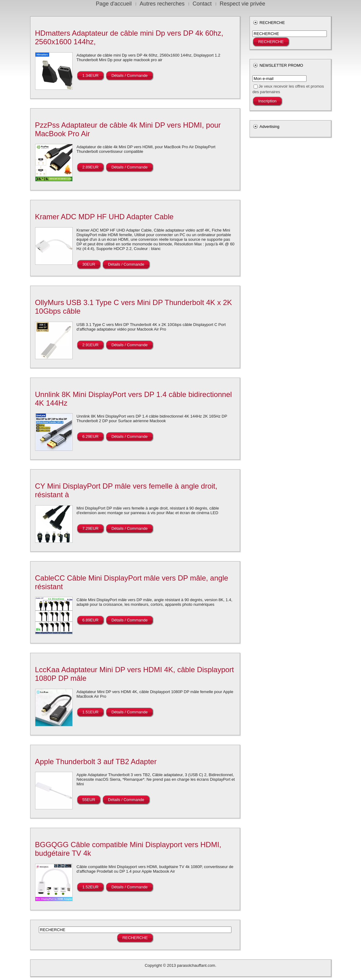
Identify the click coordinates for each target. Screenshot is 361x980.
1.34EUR (91, 75)
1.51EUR (91, 712)
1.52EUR (91, 887)
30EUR (89, 264)
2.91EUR (91, 345)
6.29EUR (91, 436)
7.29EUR (91, 528)
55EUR (89, 800)
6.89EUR (91, 620)
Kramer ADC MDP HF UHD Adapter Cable (104, 217)
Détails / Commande (130, 75)
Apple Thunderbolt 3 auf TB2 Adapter (96, 762)
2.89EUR (91, 167)
